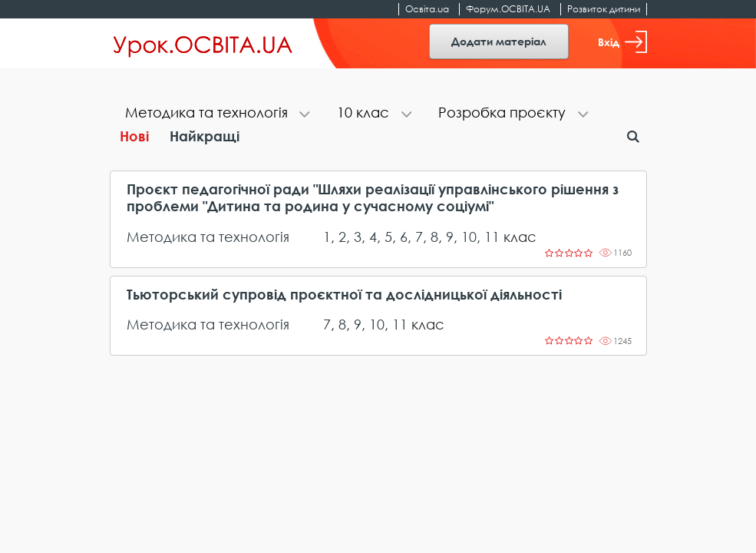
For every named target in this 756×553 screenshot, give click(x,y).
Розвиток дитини (604, 9)
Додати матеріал (499, 41)
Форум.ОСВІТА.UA (508, 9)
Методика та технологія (208, 237)
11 (492, 237)
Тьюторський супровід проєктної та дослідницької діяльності (344, 295)
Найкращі (205, 136)
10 (469, 237)
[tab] (216, 114)
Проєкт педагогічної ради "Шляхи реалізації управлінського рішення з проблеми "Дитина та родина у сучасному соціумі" (373, 198)
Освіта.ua (427, 9)
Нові (134, 136)
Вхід (622, 42)
